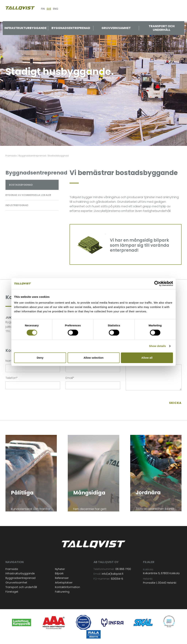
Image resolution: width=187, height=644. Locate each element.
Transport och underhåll (162, 28)
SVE (49, 9)
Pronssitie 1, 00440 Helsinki (160, 583)
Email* (70, 378)
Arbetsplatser (64, 583)
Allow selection (93, 358)
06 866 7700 (123, 569)
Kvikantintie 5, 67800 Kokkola (161, 573)
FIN (43, 9)
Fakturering (62, 592)
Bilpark (59, 573)
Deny (40, 358)
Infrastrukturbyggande (25, 28)
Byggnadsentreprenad (71, 28)
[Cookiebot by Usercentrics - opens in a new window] (157, 284)
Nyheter (60, 569)
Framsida (12, 569)
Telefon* (12, 378)
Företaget (12, 592)
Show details (158, 346)
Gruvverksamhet (116, 28)
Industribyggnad (17, 205)
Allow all (147, 358)
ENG (56, 9)
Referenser (62, 578)
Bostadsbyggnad (21, 185)
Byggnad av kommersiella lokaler (28, 195)
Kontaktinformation (67, 587)
